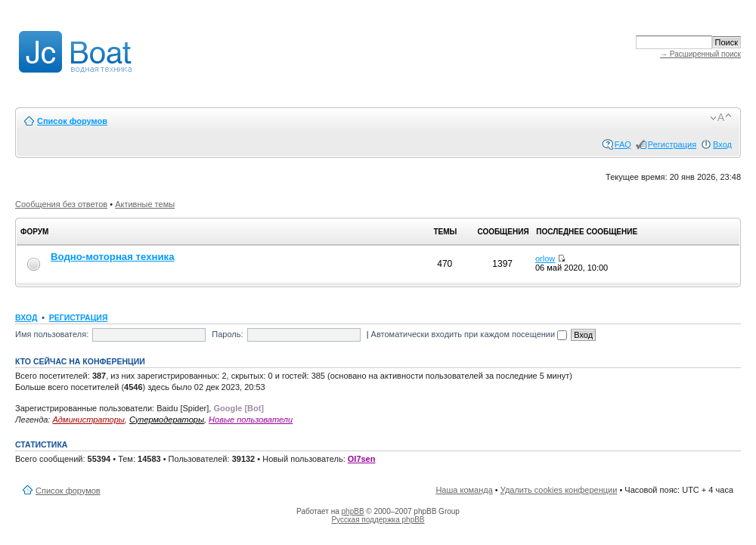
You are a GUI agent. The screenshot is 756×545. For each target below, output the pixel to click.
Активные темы (145, 204)
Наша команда (464, 490)
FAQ (623, 144)
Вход (722, 144)
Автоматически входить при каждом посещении (469, 334)
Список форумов (72, 121)
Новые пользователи (251, 420)
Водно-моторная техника (113, 257)
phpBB (353, 511)
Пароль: (227, 334)
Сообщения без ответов (61, 204)
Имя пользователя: (52, 334)
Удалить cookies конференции (559, 490)
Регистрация (672, 144)
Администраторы (88, 420)
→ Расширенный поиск (700, 54)
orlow (545, 259)
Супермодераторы (167, 420)
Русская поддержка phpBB (378, 520)
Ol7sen (362, 459)
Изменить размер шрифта (721, 118)
